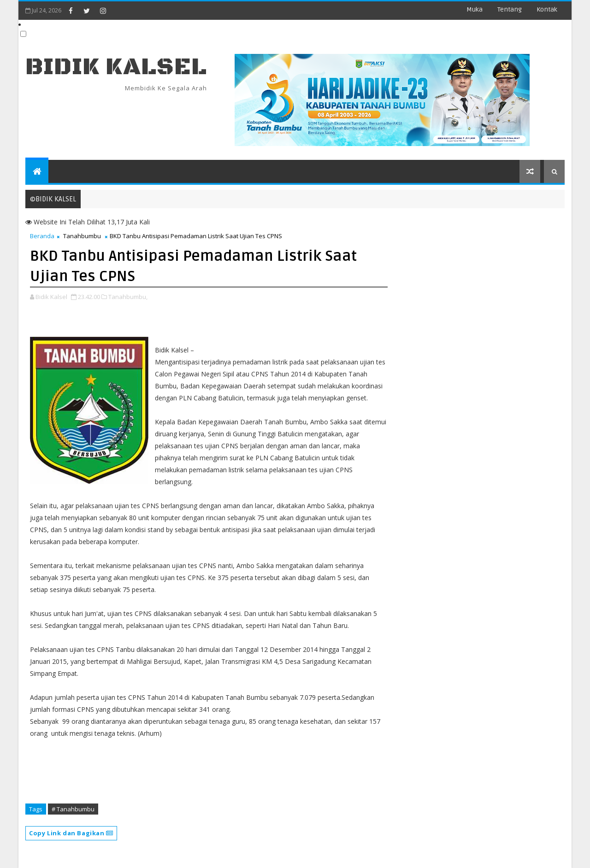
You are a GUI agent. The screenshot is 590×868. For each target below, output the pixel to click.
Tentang (510, 9)
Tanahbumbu (82, 236)
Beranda (42, 236)
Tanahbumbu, (128, 297)
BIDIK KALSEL (116, 67)
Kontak (547, 9)
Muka (475, 9)
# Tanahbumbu (73, 809)
